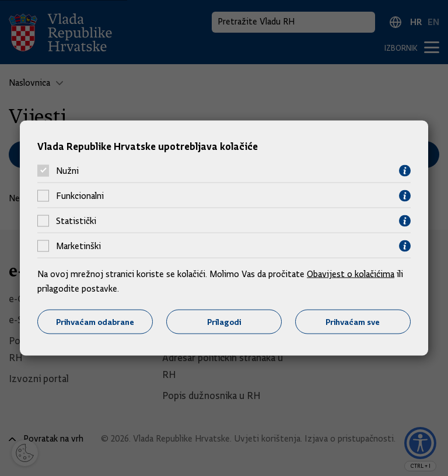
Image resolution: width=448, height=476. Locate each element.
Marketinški (78, 246)
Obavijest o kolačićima (351, 274)
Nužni (67, 171)
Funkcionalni (80, 196)
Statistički (76, 221)
